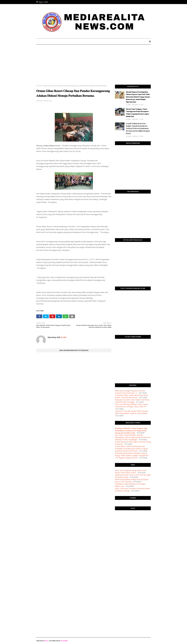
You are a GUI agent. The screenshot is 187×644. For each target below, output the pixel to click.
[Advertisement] (93, 67)
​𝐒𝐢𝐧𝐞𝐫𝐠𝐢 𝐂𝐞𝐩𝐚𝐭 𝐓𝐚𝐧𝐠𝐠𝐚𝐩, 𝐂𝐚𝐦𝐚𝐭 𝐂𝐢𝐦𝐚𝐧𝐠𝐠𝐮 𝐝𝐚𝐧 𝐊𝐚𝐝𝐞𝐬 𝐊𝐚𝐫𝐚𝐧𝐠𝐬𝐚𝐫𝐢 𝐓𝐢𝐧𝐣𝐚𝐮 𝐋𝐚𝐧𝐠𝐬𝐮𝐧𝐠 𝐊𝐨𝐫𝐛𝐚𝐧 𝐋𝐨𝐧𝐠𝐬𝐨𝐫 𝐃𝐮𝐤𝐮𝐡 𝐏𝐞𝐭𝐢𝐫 (138, 113)
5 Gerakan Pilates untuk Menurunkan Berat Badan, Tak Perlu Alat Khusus (132, 396)
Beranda (39, 86)
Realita (63, 337)
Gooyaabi (64, 641)
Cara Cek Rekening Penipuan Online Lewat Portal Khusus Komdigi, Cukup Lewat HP (131, 405)
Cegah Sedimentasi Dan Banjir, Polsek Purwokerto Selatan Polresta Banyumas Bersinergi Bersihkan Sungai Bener (138, 129)
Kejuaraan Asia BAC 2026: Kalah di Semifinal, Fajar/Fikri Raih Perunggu (132, 401)
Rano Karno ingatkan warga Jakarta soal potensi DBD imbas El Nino (130, 471)
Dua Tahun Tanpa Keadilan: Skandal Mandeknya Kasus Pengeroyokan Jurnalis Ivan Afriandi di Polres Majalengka (133, 437)
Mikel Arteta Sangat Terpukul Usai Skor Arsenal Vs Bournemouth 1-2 (130, 392)
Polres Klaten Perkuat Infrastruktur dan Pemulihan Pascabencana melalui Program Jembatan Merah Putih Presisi (131, 449)
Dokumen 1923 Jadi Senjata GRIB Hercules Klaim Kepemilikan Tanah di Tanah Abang (131, 412)
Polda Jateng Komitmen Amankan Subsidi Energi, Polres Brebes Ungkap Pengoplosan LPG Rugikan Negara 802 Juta (132, 455)
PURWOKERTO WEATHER (133, 522)
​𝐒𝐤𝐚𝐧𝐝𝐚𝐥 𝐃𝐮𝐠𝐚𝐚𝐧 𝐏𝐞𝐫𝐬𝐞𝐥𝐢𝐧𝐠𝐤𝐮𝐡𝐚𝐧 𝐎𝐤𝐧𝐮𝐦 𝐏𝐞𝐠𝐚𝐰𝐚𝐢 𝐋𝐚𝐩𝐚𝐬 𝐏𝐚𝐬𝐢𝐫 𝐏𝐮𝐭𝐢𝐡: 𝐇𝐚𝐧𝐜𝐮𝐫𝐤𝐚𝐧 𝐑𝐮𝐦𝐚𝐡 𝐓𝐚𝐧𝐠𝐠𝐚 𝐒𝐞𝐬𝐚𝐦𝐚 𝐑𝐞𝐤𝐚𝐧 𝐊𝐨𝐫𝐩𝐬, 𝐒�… (138, 97)
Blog (46, 641)
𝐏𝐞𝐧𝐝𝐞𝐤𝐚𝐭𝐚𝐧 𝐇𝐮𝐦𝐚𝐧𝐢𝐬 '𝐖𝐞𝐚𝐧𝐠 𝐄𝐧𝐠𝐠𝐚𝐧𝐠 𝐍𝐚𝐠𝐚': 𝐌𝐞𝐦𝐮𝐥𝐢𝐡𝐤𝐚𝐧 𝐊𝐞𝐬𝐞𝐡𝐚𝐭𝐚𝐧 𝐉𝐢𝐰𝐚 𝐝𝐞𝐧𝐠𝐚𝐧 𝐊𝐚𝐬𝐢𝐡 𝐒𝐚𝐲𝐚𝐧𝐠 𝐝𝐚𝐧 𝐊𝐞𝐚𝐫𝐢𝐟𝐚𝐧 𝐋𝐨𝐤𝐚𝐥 (132, 431)
